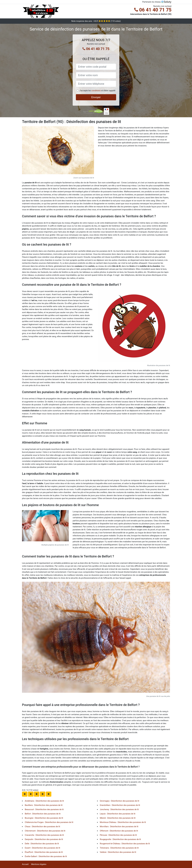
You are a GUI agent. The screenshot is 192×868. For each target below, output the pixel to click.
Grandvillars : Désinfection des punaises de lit (120, 805)
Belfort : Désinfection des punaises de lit (43, 814)
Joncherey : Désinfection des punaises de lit (119, 809)
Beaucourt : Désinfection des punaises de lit (44, 809)
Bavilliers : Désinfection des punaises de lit (44, 805)
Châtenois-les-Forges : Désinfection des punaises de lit (49, 822)
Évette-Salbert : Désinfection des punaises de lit (46, 856)
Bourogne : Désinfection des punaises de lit (44, 818)
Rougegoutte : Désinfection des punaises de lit (120, 839)
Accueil (25, 864)
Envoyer (96, 97)
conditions (96, 91)
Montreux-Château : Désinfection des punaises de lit (123, 822)
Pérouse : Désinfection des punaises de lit (118, 835)
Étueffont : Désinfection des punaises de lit (44, 852)
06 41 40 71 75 (153, 10)
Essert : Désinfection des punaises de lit (42, 848)
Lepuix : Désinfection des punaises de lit (118, 814)
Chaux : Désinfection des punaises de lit (42, 827)
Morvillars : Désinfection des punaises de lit (119, 827)
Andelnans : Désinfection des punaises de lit (44, 801)
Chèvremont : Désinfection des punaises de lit (45, 831)
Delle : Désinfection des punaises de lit (42, 844)
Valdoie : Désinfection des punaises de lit (118, 852)
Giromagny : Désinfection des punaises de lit (120, 801)
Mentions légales (39, 864)
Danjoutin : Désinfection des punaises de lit (44, 839)
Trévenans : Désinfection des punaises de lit (119, 848)
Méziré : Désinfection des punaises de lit (118, 818)
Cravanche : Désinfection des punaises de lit (44, 835)
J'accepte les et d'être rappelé (97, 91)
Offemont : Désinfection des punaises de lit (119, 831)
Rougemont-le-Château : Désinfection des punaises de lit (125, 844)
